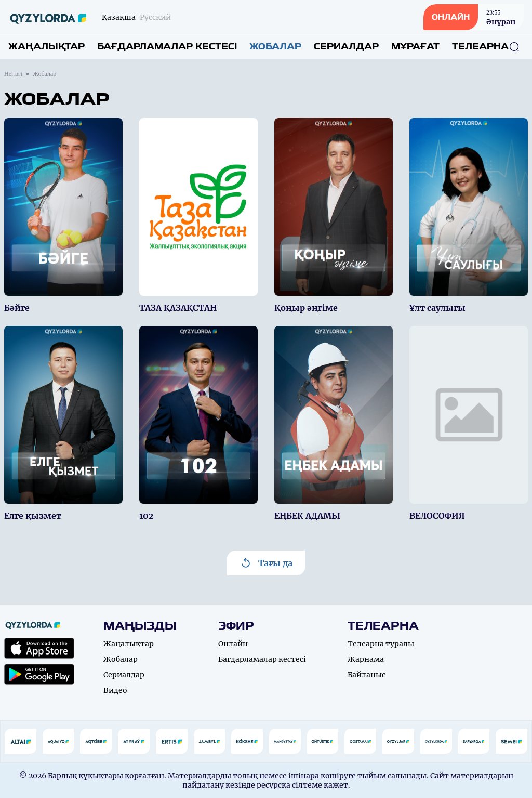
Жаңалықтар (46, 47)
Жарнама (366, 659)
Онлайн (233, 644)
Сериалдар (346, 47)
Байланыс (367, 675)
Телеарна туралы (381, 644)
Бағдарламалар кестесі (167, 47)
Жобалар (275, 47)
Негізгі (13, 74)
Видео (115, 690)
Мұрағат (415, 47)
